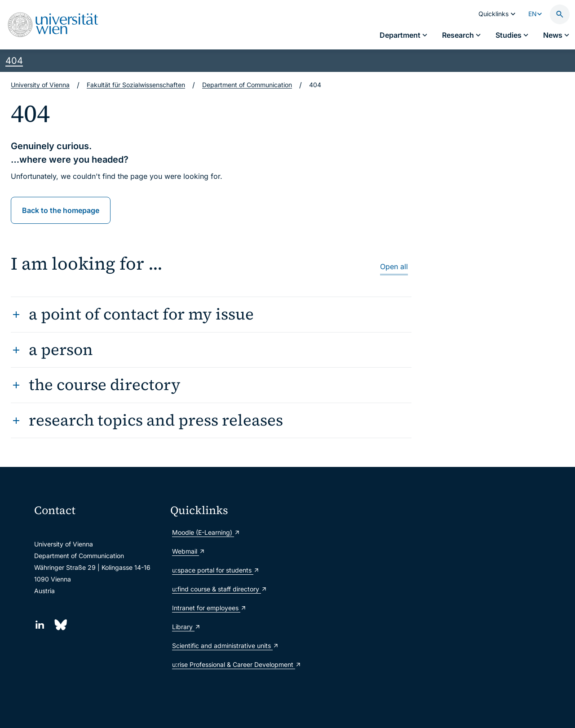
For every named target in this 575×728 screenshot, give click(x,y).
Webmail (189, 551)
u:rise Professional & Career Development (235, 664)
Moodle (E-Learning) (206, 532)
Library (186, 627)
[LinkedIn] (40, 625)
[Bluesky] (60, 625)
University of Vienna (40, 85)
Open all (394, 266)
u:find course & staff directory (220, 589)
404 (14, 61)
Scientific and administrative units (226, 646)
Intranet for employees (209, 608)
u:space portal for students (216, 570)
